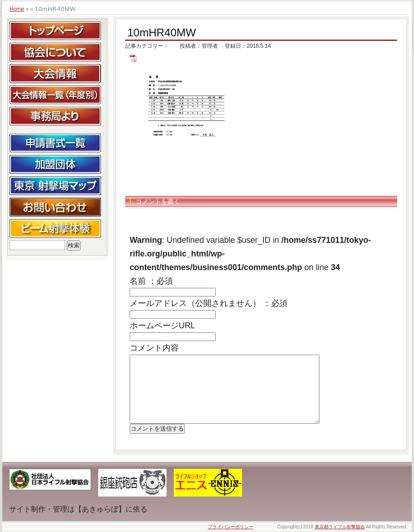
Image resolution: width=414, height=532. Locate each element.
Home (17, 9)
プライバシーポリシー (231, 527)
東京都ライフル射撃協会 (340, 527)
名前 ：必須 (151, 281)
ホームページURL (162, 326)
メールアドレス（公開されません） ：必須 (209, 303)
